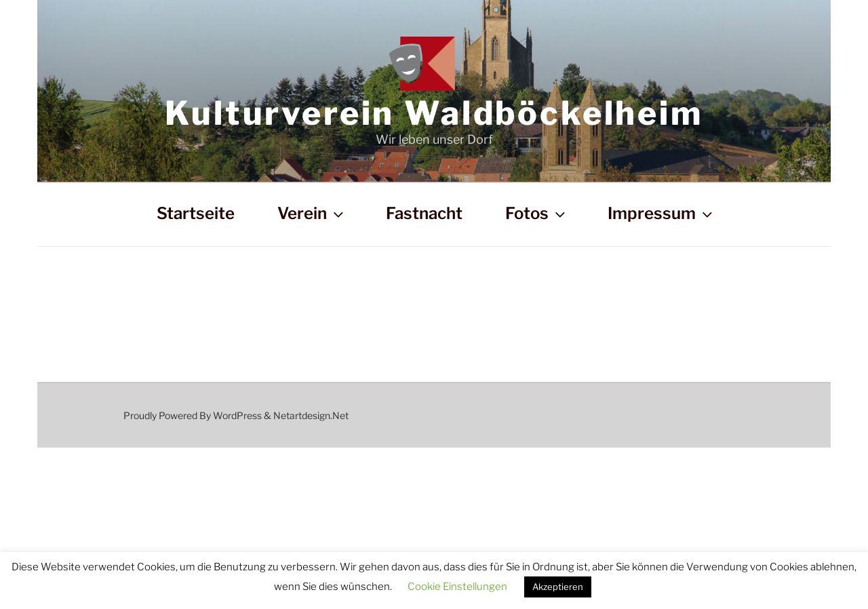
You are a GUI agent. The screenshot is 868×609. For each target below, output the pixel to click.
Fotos (537, 213)
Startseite (196, 213)
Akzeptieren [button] (558, 587)
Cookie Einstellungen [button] (457, 587)
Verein (312, 213)
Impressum (662, 213)
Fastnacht (424, 213)
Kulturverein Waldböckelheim (434, 113)
